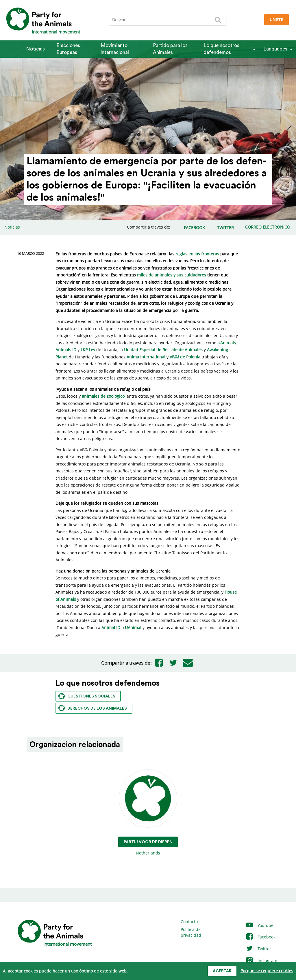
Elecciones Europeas (68, 49)
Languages (275, 49)
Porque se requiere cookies (267, 971)
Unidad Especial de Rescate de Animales (163, 350)
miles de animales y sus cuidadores (172, 275)
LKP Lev (88, 350)
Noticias (35, 49)
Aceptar (222, 971)
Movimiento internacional (115, 49)
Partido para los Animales (170, 49)
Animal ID (111, 628)
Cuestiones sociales (87, 696)
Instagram (261, 961)
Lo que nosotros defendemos (221, 49)
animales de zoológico (103, 396)
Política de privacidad (191, 932)
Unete (276, 20)
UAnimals (227, 343)
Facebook (260, 937)
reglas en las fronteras (197, 254)
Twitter (258, 949)
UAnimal (133, 628)
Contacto (189, 922)
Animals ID (66, 350)
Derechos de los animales (93, 708)
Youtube (259, 925)
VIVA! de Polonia (185, 357)
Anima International (146, 357)
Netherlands (148, 813)
